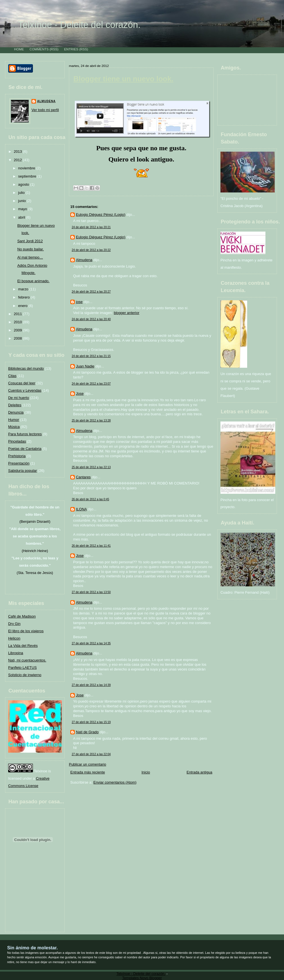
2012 (18, 160)
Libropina (16, 653)
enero (23, 306)
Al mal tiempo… (30, 257)
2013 (18, 152)
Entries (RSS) (76, 49)
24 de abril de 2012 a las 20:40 (91, 319)
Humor (14, 420)
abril (22, 217)
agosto (24, 184)
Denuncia (16, 412)
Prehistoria (17, 456)
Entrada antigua (200, 772)
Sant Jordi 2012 (30, 241)
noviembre (27, 168)
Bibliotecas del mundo (26, 368)
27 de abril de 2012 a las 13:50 (91, 592)
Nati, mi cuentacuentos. (27, 660)
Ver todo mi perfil (45, 110)
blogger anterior (127, 313)
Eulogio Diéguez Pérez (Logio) (101, 215)
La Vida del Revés (23, 646)
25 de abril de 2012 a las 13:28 (91, 421)
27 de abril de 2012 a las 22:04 (91, 754)
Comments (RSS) (44, 49)
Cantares (83, 477)
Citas (12, 376)
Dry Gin (14, 624)
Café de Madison (22, 616)
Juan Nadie (85, 366)
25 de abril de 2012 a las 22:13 (91, 467)
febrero (25, 297)
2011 (18, 314)
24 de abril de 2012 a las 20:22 (91, 250)
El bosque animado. (33, 281)
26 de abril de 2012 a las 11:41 (91, 546)
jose (79, 302)
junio (23, 201)
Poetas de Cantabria (25, 449)
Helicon (14, 638)
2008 (18, 338)
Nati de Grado (87, 732)
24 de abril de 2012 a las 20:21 (91, 227)
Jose (80, 393)
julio (22, 193)
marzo (24, 289)
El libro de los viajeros (26, 631)
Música (14, 427)
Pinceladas (17, 441)
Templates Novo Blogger (142, 978)
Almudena (46, 101)
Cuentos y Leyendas (25, 390)
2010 (18, 322)
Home (19, 49)
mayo (23, 209)
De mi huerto (19, 398)
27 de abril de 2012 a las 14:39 (91, 685)
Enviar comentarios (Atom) (115, 782)
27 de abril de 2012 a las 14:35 (91, 643)
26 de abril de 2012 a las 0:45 (90, 499)
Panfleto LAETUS (22, 668)
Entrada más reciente (88, 772)
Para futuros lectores (25, 434)
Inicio (146, 772)
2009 (18, 330)
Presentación (19, 463)
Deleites (15, 405)
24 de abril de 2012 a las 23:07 (91, 384)
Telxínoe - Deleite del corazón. (79, 25)
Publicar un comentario (87, 764)
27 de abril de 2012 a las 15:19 (91, 722)
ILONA (81, 509)
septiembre (28, 176)
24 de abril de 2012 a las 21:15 (91, 356)
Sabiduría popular (22, 471)
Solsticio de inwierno (25, 675)
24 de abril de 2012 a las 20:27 (91, 292)
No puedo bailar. (30, 249)
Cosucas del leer (22, 383)
